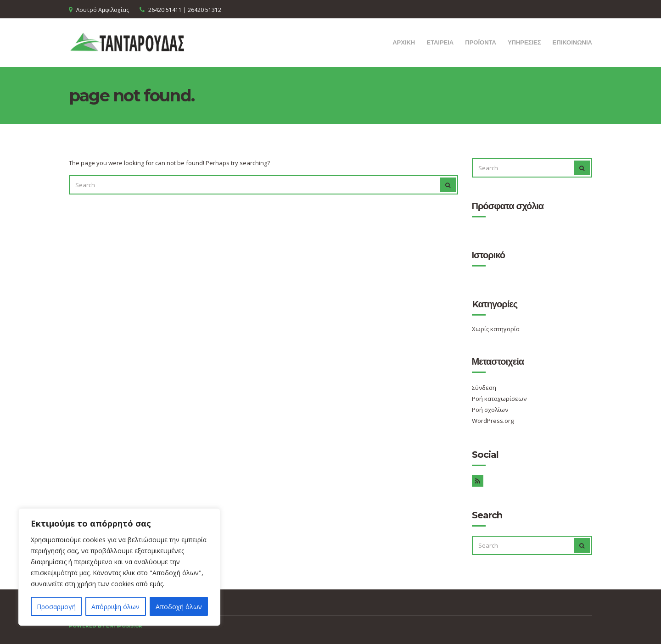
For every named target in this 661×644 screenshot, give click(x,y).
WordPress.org (493, 421)
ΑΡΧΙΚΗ (404, 42)
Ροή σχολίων (490, 410)
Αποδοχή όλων (179, 607)
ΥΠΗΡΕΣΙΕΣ (524, 42)
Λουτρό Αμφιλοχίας (103, 10)
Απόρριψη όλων (115, 607)
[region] (119, 567)
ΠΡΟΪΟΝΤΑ (481, 42)
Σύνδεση (484, 388)
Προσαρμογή (56, 607)
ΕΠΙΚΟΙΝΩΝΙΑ (572, 42)
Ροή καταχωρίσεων (499, 399)
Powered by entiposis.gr (106, 626)
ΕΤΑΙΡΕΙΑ (440, 42)
